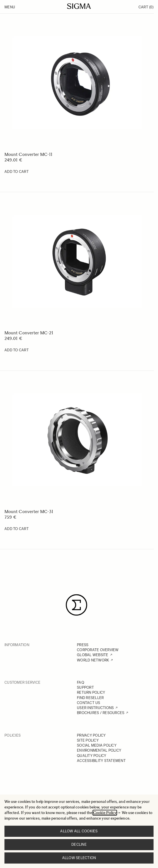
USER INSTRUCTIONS (95, 708)
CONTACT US (89, 703)
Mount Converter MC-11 (28, 154)
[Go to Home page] (79, 6)
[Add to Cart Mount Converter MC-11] (17, 172)
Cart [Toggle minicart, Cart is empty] (146, 7)
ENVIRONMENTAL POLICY (99, 750)
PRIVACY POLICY (91, 735)
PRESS (83, 645)
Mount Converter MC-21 (29, 333)
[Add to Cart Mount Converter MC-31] (17, 529)
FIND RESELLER (90, 698)
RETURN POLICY (91, 692)
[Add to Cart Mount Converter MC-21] (17, 350)
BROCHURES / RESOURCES (101, 713)
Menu (10, 7)
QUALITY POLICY (92, 756)
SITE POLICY (88, 740)
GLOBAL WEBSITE (93, 655)
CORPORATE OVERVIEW (98, 650)
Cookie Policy (105, 813)
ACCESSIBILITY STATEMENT (101, 761)
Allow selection (79, 858)
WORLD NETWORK (93, 660)
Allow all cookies (79, 831)
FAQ (81, 682)
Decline (79, 844)
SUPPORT (85, 687)
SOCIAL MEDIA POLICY (97, 745)
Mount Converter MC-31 (29, 512)
